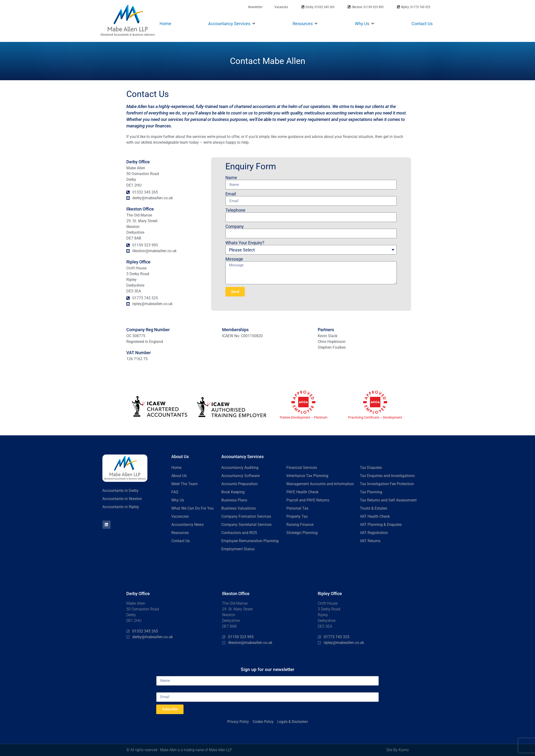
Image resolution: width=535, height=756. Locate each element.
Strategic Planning (302, 533)
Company (235, 227)
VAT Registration (374, 533)
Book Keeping (233, 492)
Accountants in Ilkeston (122, 499)
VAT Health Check (375, 516)
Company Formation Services (246, 516)
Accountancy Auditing (240, 468)
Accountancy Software (240, 476)
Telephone (235, 210)
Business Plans (234, 500)
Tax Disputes (371, 468)
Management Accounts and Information (320, 484)
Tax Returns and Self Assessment (388, 500)
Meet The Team (184, 484)
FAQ (175, 492)
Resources (180, 533)
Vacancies (180, 516)
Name (231, 178)
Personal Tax (297, 508)
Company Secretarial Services (246, 525)
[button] (232, 24)
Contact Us (181, 541)
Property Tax (297, 516)
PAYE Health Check (302, 492)
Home (176, 468)
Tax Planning (371, 492)
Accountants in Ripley (121, 507)
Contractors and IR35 (239, 533)
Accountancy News (187, 525)
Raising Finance (300, 525)
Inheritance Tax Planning (307, 476)
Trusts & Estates (373, 508)
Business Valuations (239, 508)
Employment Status (238, 549)
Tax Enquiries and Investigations (387, 476)
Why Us (178, 500)
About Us (179, 476)
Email (231, 194)
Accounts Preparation (240, 484)
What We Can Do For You (192, 508)
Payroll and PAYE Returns (308, 500)
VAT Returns (370, 541)
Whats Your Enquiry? (245, 243)
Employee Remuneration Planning (250, 541)
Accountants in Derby (120, 491)
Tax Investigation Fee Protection (387, 484)
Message (234, 259)
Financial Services (302, 468)
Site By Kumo (397, 750)
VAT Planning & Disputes (381, 525)
